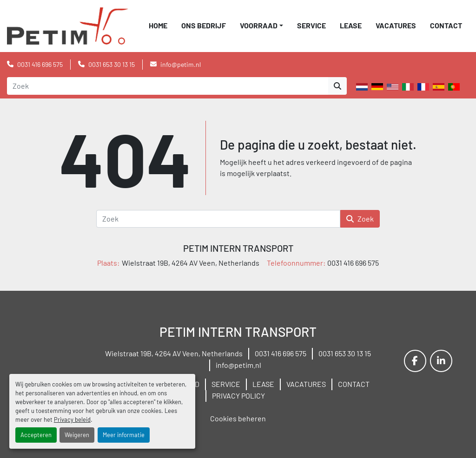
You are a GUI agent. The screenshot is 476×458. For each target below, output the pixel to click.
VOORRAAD (259, 25)
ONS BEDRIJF (204, 25)
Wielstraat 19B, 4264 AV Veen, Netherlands (174, 353)
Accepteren (36, 435)
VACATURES (396, 25)
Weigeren (77, 435)
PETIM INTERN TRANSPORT (238, 248)
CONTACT (446, 25)
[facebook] (415, 361)
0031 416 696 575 (40, 64)
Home (158, 25)
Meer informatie (124, 435)
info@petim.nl (181, 64)
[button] (261, 26)
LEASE (351, 25)
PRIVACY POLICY (238, 396)
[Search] (168, 86)
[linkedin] (441, 361)
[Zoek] (218, 219)
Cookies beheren (238, 418)
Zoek (360, 219)
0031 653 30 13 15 (112, 64)
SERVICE (311, 25)
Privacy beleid (72, 419)
